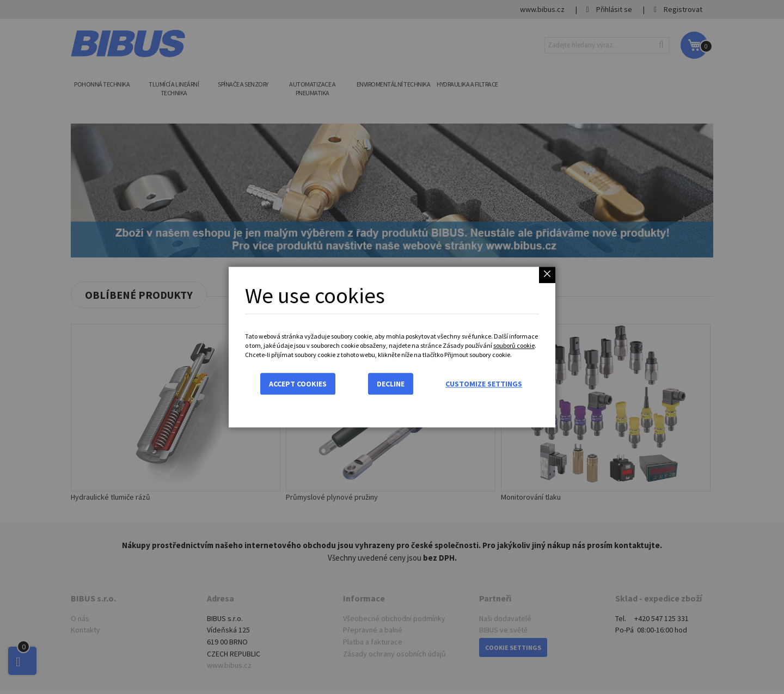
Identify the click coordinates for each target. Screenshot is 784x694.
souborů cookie (514, 345)
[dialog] (392, 347)
